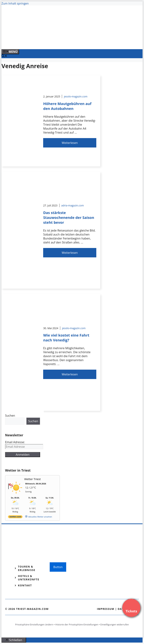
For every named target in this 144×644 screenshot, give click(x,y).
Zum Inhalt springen (15, 3)
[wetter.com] (15, 517)
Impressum (106, 609)
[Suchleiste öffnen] (4, 56)
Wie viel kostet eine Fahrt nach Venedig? (66, 338)
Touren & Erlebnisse (27, 568)
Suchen (10, 416)
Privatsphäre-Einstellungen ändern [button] (34, 624)
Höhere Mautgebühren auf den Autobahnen (67, 106)
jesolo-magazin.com (76, 96)
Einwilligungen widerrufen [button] (115, 624)
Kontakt (25, 585)
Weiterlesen (70, 143)
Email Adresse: (15, 442)
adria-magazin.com (73, 205)
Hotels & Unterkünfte (29, 578)
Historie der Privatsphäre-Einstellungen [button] (77, 624)
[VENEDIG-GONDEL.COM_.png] (75, 42)
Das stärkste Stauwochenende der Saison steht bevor (69, 218)
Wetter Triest (33, 479)
